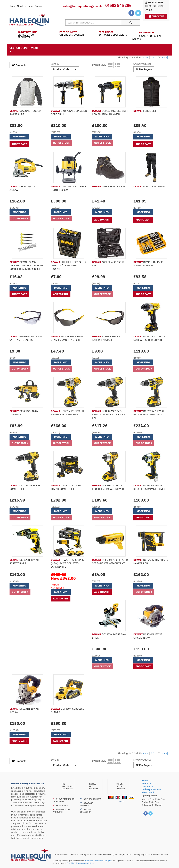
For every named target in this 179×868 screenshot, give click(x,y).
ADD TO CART (19, 144)
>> (163, 57)
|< (144, 57)
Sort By (55, 64)
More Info (19, 136)
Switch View (99, 65)
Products (21, 65)
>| (167, 57)
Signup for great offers (147, 36)
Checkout (157, 16)
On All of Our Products (30, 35)
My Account (154, 2)
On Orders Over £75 (70, 34)
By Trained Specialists (109, 34)
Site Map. (71, 863)
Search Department (24, 49)
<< (147, 57)
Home (12, 6)
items (149, 6)
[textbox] (93, 22)
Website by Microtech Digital (99, 861)
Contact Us (147, 787)
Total (160, 6)
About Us (22, 6)
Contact (39, 6)
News (30, 6)
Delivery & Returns (152, 789)
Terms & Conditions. (85, 863)
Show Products (142, 64)
